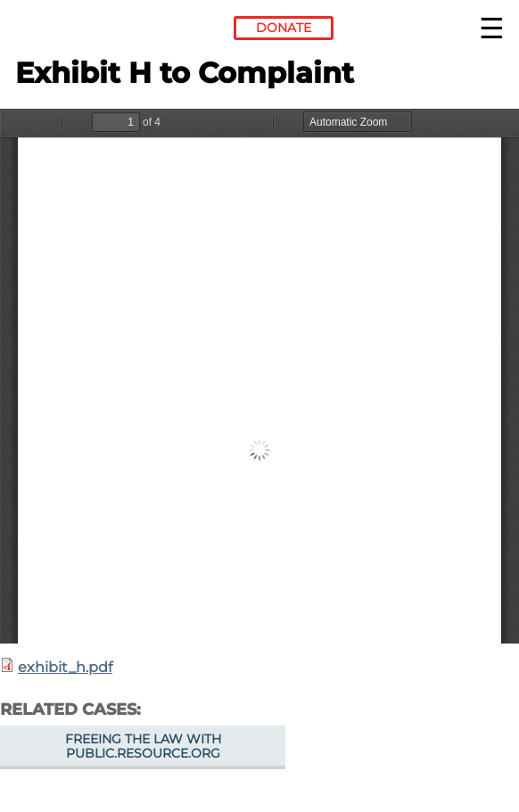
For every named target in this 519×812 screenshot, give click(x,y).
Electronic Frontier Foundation (64, 31)
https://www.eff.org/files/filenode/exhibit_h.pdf (259, 376)
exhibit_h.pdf (65, 667)
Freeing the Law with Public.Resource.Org (143, 746)
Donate (284, 28)
